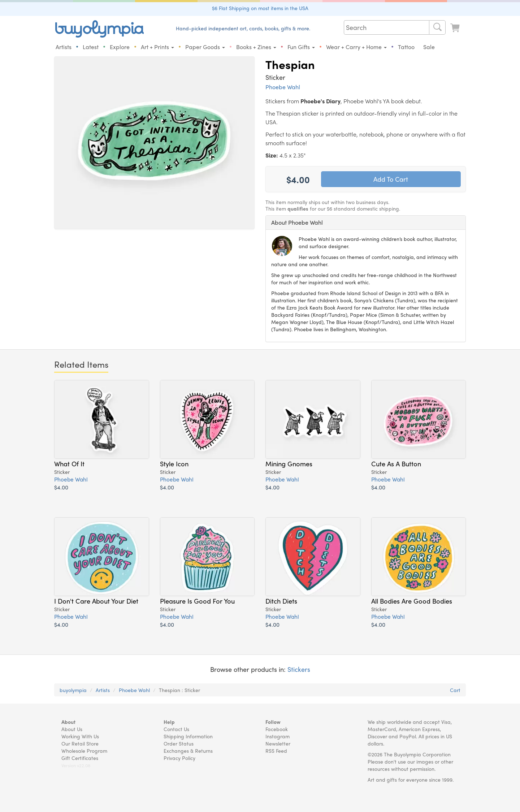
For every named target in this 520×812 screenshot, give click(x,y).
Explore (120, 47)
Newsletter (278, 743)
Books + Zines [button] (256, 47)
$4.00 (61, 490)
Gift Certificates (80, 758)
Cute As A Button (396, 466)
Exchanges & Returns (188, 751)
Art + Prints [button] (157, 47)
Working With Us (80, 736)
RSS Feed (276, 751)
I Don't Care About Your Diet (96, 603)
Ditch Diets (281, 603)
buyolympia (73, 690)
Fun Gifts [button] (301, 47)
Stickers (299, 669)
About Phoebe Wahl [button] (297, 222)
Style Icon (174, 466)
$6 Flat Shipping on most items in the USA (260, 8)
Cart (455, 690)
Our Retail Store (80, 743)
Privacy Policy (179, 758)
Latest (91, 47)
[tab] (366, 223)
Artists (64, 47)
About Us (72, 729)
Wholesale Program (84, 751)
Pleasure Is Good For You (197, 603)
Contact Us (176, 729)
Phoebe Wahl (283, 87)
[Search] (437, 27)
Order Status (179, 743)
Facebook (277, 729)
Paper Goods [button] (205, 47)
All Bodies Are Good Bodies (412, 603)
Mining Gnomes (289, 466)
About (68, 722)
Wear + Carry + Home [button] (356, 47)
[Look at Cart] (456, 28)
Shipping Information (188, 736)
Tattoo (406, 47)
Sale (429, 47)
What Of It (69, 466)
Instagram (278, 736)
